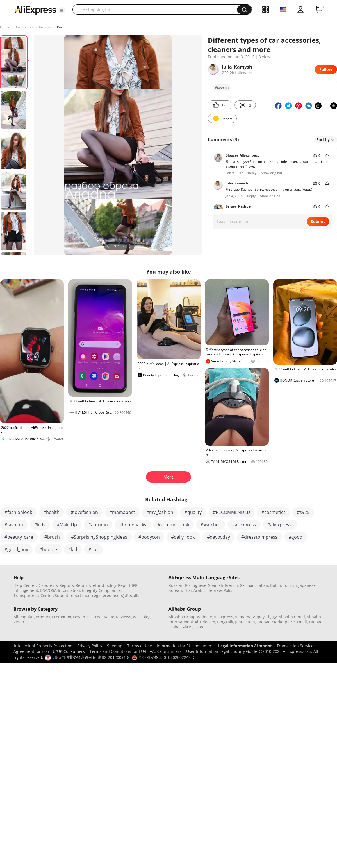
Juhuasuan (245, 622)
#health (51, 512)
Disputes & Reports (56, 585)
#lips (94, 549)
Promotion (62, 617)
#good (296, 537)
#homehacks (133, 525)
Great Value (103, 617)
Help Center (25, 585)
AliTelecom (205, 622)
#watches (211, 525)
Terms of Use (140, 646)
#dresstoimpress (259, 537)
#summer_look (173, 525)
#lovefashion (84, 512)
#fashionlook (18, 512)
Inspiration (24, 27)
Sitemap (115, 646)
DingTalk (225, 622)
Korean (175, 590)
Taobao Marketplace (276, 622)
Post (60, 27)
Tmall (302, 622)
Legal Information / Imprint (245, 646)
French (231, 585)
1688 (199, 627)
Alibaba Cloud (292, 617)
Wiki (137, 617)
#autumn (98, 525)
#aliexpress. (280, 525)
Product (43, 617)
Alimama (243, 617)
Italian (262, 585)
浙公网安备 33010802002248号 (163, 657)
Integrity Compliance (101, 590)
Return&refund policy (96, 585)
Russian (176, 585)
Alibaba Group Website (190, 617)
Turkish (290, 585)
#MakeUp (67, 525)
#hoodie (48, 549)
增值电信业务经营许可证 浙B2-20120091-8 (91, 657)
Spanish (216, 585)
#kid (73, 549)
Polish (229, 590)
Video (19, 622)
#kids (40, 525)
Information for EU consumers (185, 646)
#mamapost (122, 512)
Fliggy (272, 617)
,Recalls (132, 595)
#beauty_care (19, 537)
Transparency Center (33, 595)
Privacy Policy (90, 646)
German (247, 585)
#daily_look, (183, 537)
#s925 (303, 512)
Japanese (307, 585)
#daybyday (218, 537)
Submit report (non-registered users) (89, 595)
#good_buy (16, 549)
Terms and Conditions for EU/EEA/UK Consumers (136, 651)
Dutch (275, 585)
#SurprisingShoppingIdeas (99, 537)
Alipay (259, 617)
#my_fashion (160, 512)
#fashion (222, 88)
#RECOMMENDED (232, 512)
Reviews (124, 617)
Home (5, 27)
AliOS (187, 627)
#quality (193, 512)
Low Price (82, 617)
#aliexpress (244, 525)
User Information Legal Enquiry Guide (222, 651)
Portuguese (196, 585)
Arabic (200, 590)
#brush (52, 537)
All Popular (24, 617)
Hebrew (215, 590)
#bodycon (149, 537)
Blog (146, 617)
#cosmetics (274, 512)
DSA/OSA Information (60, 590)
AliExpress (223, 617)
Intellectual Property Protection (43, 646)
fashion (45, 27)
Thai (188, 590)
